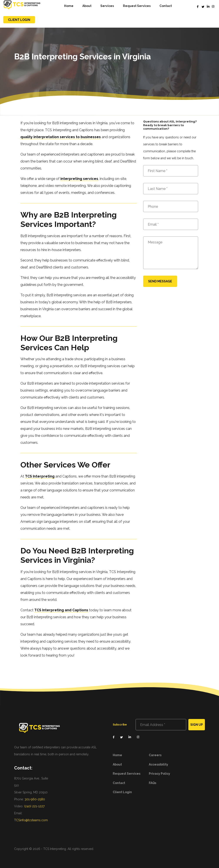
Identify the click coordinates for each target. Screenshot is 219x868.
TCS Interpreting (40, 476)
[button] (107, 6)
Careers (155, 755)
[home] (22, 6)
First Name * (158, 171)
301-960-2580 (35, 799)
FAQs (153, 783)
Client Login (19, 20)
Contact (166, 6)
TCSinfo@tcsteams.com (31, 820)
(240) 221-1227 (34, 806)
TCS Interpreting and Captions (61, 610)
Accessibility (158, 764)
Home (69, 6)
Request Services (137, 6)
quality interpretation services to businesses (61, 137)
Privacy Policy (159, 774)
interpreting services (79, 179)
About (87, 6)
